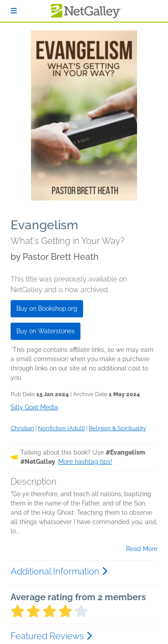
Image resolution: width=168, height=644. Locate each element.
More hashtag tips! (85, 462)
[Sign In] (14, 11)
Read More (142, 549)
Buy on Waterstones (46, 331)
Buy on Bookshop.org (47, 309)
